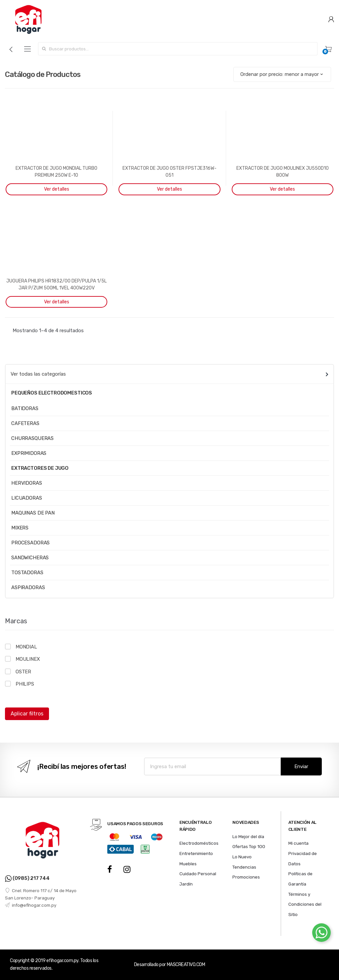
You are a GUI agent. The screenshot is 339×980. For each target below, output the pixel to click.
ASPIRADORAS (28, 587)
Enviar (301, 766)
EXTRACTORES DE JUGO (40, 468)
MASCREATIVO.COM (186, 965)
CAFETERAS (25, 423)
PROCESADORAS (30, 543)
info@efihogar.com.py (31, 905)
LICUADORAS (27, 498)
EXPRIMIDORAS (29, 453)
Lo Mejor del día (248, 836)
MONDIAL (26, 647)
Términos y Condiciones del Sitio (305, 904)
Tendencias (244, 867)
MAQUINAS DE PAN (33, 513)
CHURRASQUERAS (32, 438)
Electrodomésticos (199, 843)
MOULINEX (28, 659)
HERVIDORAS (27, 483)
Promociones (246, 877)
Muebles (188, 864)
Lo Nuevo (242, 857)
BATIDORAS (25, 408)
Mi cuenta (298, 843)
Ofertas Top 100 (249, 846)
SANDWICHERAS (30, 558)
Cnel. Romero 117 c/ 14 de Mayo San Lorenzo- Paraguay (41, 894)
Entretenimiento (196, 853)
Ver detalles (57, 189)
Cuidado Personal (198, 874)
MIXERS (20, 528)
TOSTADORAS (27, 573)
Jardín (186, 884)
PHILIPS (25, 684)
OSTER (23, 672)
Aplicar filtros (27, 714)
